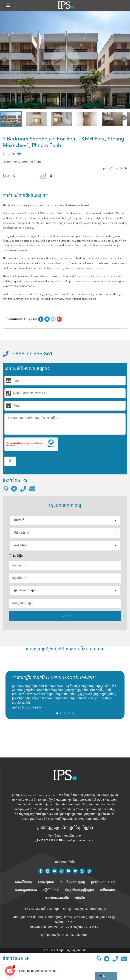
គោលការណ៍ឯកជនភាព (78, 935)
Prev (5, 60)
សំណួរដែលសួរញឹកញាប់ (79, 890)
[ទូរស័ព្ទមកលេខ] (23, 489)
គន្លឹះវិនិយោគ (51, 890)
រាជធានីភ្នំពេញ (23, 883)
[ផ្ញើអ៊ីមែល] (32, 489)
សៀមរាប (47, 805)
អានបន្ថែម (107, 698)
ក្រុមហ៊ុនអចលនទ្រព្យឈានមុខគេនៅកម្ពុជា (85, 909)
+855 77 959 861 (28, 354)
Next (125, 60)
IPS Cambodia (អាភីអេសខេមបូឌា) (42, 909)
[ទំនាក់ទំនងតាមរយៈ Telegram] (14, 489)
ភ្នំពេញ (34, 805)
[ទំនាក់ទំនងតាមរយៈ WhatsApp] (5, 489)
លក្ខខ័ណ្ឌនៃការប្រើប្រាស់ (52, 935)
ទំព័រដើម (80, 898)
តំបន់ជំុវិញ (16, 556)
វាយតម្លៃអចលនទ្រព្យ (73, 883)
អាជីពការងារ (108, 890)
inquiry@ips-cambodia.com (77, 840)
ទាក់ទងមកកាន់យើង (57, 898)
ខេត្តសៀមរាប (46, 883)
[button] (8, 5)
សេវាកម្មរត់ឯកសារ (26, 890)
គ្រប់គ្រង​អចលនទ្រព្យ (103, 883)
